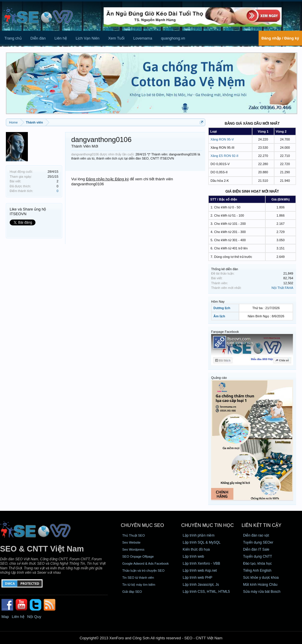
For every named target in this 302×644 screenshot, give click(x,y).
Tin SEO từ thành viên (138, 578)
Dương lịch (222, 308)
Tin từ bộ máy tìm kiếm (139, 585)
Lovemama (143, 38)
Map (5, 617)
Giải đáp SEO (132, 592)
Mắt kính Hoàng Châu (260, 585)
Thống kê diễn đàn (225, 269)
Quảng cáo (219, 378)
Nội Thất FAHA (282, 288)
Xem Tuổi (116, 38)
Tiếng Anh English (257, 571)
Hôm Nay (218, 302)
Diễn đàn (38, 38)
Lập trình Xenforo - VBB (201, 563)
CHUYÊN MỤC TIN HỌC (207, 525)
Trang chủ (13, 38)
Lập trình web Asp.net (200, 571)
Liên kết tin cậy (262, 525)
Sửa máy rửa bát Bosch (262, 592)
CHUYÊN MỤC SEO (142, 525)
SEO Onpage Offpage (138, 556)
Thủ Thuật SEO (134, 535)
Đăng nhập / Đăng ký (280, 38)
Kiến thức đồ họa (196, 549)
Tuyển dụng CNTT (258, 556)
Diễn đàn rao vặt (256, 535)
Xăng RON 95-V (222, 139)
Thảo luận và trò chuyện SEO (143, 571)
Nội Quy (34, 617)
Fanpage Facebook (225, 332)
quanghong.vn (173, 38)
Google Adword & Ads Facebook (145, 563)
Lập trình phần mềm (198, 535)
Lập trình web (193, 556)
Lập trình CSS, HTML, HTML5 (206, 592)
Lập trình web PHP (197, 578)
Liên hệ (61, 38)
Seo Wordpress (133, 549)
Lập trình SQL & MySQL (202, 542)
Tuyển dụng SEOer (258, 542)
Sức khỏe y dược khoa (261, 578)
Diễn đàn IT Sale (256, 549)
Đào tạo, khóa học (257, 563)
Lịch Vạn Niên (88, 38)
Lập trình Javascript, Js (201, 585)
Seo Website (131, 542)
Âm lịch (219, 316)
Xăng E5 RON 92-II (224, 156)
